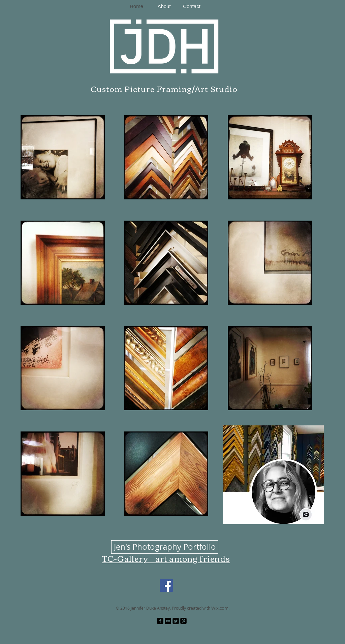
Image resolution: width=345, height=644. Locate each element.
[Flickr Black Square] (168, 621)
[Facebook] (166, 585)
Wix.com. (220, 608)
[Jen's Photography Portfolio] (165, 547)
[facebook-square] (160, 621)
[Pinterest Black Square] (183, 621)
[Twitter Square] (176, 621)
